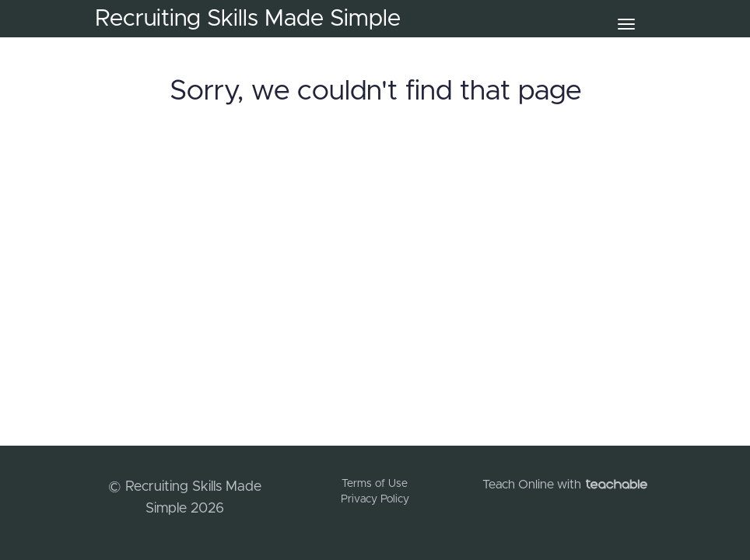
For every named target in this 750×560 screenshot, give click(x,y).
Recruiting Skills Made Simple (248, 19)
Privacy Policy (375, 499)
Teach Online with (565, 485)
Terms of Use (375, 484)
